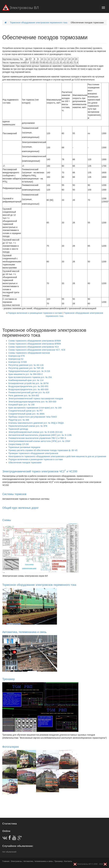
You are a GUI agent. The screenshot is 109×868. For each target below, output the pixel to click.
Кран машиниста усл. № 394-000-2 (25, 374)
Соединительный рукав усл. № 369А (26, 414)
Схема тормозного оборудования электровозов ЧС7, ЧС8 (37, 350)
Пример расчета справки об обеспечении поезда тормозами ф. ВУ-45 (43, 450)
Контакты (68, 861)
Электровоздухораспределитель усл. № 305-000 (32, 402)
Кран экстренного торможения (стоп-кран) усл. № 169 (35, 408)
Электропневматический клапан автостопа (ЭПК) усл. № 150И (39, 441)
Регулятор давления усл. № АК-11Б (26, 365)
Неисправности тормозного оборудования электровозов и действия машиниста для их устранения (57, 456)
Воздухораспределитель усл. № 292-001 (28, 386)
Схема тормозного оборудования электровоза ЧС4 (34, 347)
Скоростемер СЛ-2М (18, 444)
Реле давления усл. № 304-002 (24, 395)
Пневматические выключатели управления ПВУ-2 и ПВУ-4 (37, 438)
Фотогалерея (11, 747)
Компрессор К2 (16, 359)
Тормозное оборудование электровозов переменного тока (39, 23)
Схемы (7, 520)
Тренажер (9, 679)
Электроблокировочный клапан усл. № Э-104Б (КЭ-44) (35, 432)
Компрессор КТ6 (17, 356)
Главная (6, 861)
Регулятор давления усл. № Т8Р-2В (26, 368)
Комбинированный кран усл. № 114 (26, 380)
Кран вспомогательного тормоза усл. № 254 (30, 377)
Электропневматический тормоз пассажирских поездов (36, 399)
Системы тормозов (14, 494)
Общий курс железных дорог (20, 508)
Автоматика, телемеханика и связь (24, 632)
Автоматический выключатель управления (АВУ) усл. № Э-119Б (40, 435)
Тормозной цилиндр (18, 429)
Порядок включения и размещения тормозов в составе (35, 313)
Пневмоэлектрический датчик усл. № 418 (29, 392)
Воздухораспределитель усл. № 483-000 (28, 389)
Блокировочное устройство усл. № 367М (28, 383)
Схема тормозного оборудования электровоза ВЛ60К (35, 344)
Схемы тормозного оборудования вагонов (29, 353)
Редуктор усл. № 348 (19, 420)
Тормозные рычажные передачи (24, 447)
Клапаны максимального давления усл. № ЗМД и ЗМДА (36, 423)
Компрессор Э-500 (18, 362)
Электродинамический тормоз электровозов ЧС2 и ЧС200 (40, 471)
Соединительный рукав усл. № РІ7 (25, 411)
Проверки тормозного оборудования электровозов (33, 453)
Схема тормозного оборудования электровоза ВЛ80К (35, 341)
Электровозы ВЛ (21, 8)
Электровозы (16, 861)
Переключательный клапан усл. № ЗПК (28, 426)
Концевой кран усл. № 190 (21, 405)
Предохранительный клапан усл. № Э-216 (29, 371)
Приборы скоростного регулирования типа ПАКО (33, 417)
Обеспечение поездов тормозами (25, 462)
